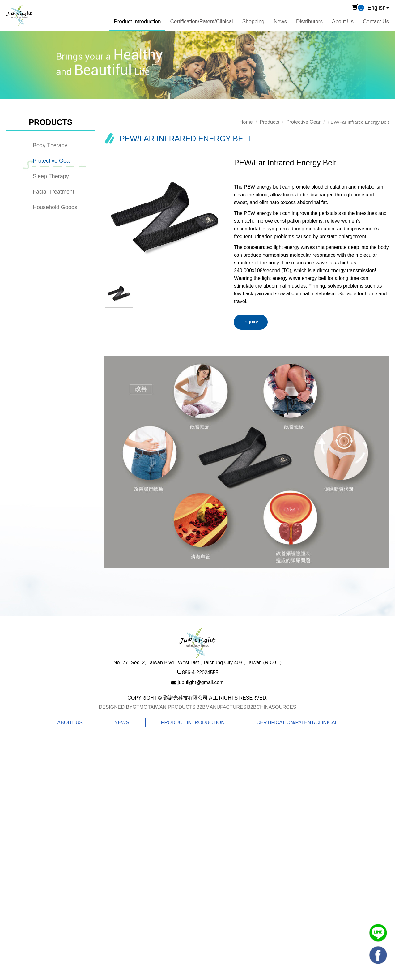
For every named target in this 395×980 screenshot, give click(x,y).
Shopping (253, 21)
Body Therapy (50, 145)
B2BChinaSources (272, 707)
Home (246, 122)
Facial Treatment (53, 192)
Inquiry (251, 322)
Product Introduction (137, 21)
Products (269, 122)
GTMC (140, 707)
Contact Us (376, 21)
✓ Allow (10, 765)
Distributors (309, 21)
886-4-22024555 (200, 672)
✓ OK (200, 975)
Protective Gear (52, 161)
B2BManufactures (221, 707)
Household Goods (55, 207)
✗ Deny (10, 774)
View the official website (63, 830)
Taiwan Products (172, 707)
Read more (16, 830)
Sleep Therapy (51, 176)
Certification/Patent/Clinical (201, 21)
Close (7, 747)
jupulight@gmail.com (201, 682)
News (280, 21)
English (377, 8)
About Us (343, 21)
